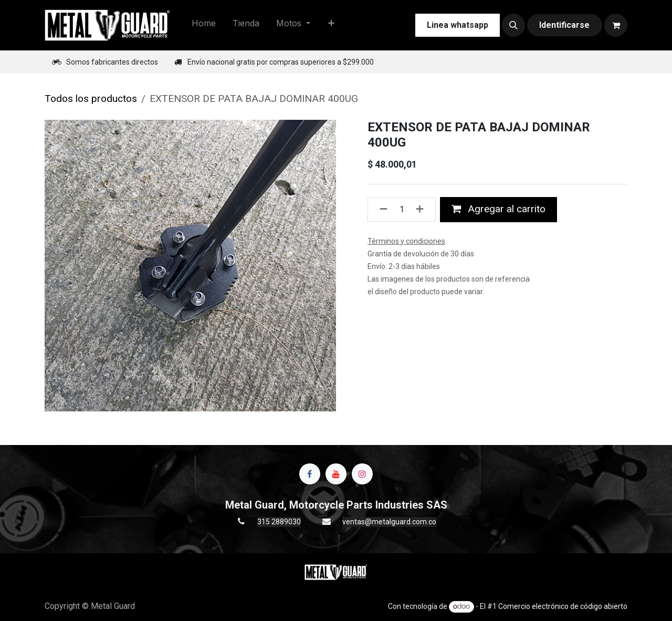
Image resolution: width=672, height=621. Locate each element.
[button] (513, 25)
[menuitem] (204, 25)
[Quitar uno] (380, 210)
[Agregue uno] (423, 210)
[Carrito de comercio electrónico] (616, 25)
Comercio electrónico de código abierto (563, 606)
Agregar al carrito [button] (498, 209)
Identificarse (564, 25)
